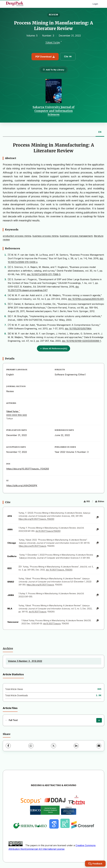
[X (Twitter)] (53, 746)
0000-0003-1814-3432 (17, 415)
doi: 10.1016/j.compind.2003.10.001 (86, 299)
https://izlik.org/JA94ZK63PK (22, 485)
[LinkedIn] (76, 746)
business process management (76, 236)
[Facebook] (8, 746)
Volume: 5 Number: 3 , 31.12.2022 (25, 661)
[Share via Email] (99, 746)
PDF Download (45, 57)
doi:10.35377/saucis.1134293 (48, 531)
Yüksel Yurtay (53, 42)
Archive (8, 648)
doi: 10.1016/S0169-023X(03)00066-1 (82, 341)
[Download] (99, 720)
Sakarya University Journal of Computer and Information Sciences (53, 111)
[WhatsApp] (31, 746)
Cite (68, 57)
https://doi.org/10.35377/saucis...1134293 (28, 469)
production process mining (17, 236)
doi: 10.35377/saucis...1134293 (59, 570)
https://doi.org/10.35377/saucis (33, 546)
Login (95, 4)
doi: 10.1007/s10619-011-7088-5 (44, 274)
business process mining (45, 236)
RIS (87, 501)
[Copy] (97, 517)
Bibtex (100, 501)
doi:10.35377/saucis (38, 612)
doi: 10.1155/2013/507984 (78, 329)
